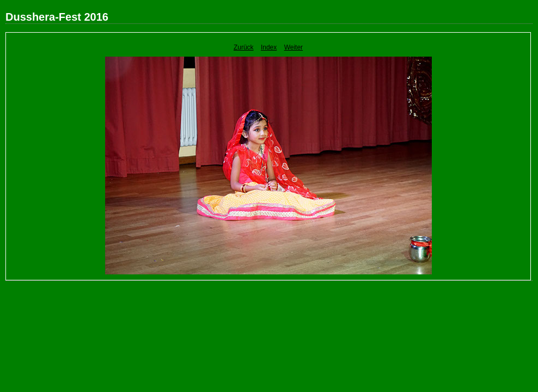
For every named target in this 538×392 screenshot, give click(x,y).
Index (269, 47)
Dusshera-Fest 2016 (57, 17)
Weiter (294, 47)
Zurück (244, 47)
